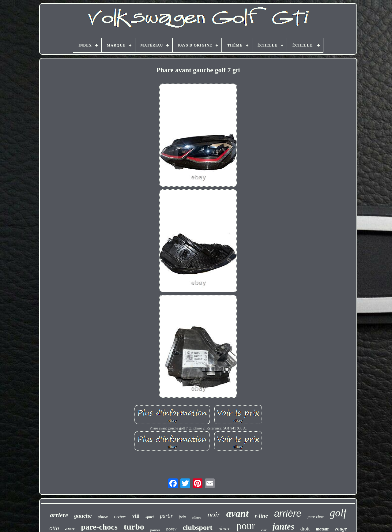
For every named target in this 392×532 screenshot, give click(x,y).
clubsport (197, 527)
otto (54, 528)
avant (237, 513)
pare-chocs (99, 527)
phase (103, 517)
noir (214, 515)
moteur (322, 529)
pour (246, 526)
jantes (283, 526)
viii (136, 516)
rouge (341, 529)
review (120, 516)
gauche (83, 516)
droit (305, 529)
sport (150, 517)
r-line (261, 516)
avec (70, 528)
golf (338, 513)
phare (225, 528)
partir (166, 516)
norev (171, 529)
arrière (288, 513)
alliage (196, 517)
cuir (264, 530)
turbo (134, 527)
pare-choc (315, 517)
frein (182, 517)
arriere (59, 515)
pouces (155, 530)
